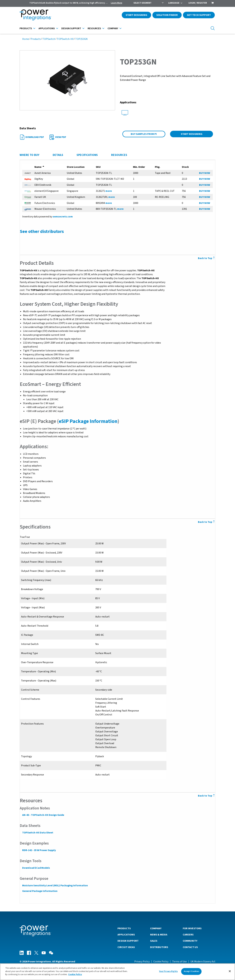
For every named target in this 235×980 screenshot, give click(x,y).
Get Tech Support (199, 15)
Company (113, 28)
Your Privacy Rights (168, 971)
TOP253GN (81, 39)
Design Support (71, 28)
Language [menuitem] (174, 3)
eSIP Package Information (88, 421)
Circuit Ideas (126, 947)
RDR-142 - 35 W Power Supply (39, 850)
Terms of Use (179, 961)
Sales (154, 941)
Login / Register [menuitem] (198, 3)
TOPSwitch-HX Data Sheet (38, 833)
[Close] (230, 971)
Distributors (159, 947)
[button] (67, 80)
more (109, 191)
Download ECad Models (36, 868)
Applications (47, 28)
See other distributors (42, 231)
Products (26, 28)
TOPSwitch (49, 39)
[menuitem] (212, 3)
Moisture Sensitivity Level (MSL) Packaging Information (55, 885)
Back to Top (207, 258)
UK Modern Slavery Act (203, 961)
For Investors (192, 928)
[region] (117, 972)
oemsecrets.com (63, 217)
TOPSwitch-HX (65, 39)
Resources (94, 28)
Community (190, 941)
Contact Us (190, 947)
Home (26, 39)
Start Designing (136, 15)
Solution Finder (167, 15)
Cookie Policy (161, 961)
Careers (188, 934)
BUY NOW (205, 173)
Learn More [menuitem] (117, 3)
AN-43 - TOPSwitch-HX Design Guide (43, 815)
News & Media (159, 934)
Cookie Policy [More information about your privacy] (75, 974)
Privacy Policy (142, 961)
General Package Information (40, 891)
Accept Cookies (191, 971)
